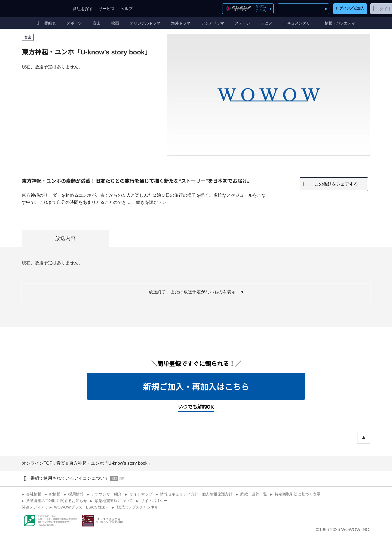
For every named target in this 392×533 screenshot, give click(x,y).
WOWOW (42, 9)
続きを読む (147, 202)
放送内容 (65, 238)
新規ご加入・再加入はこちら (196, 387)
